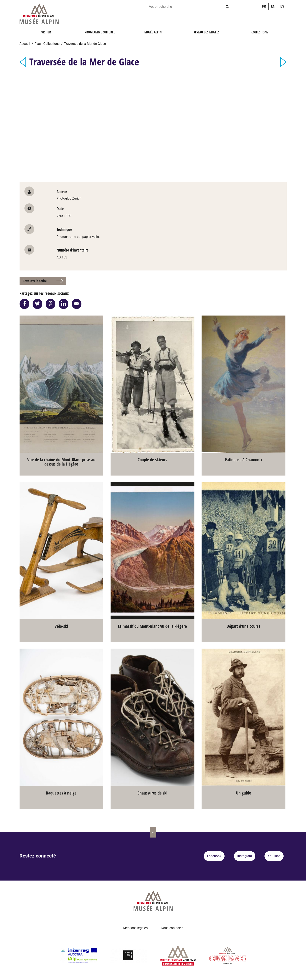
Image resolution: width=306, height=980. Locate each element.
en (273, 6)
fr (264, 6)
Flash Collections (47, 44)
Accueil (25, 44)
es (282, 6)
